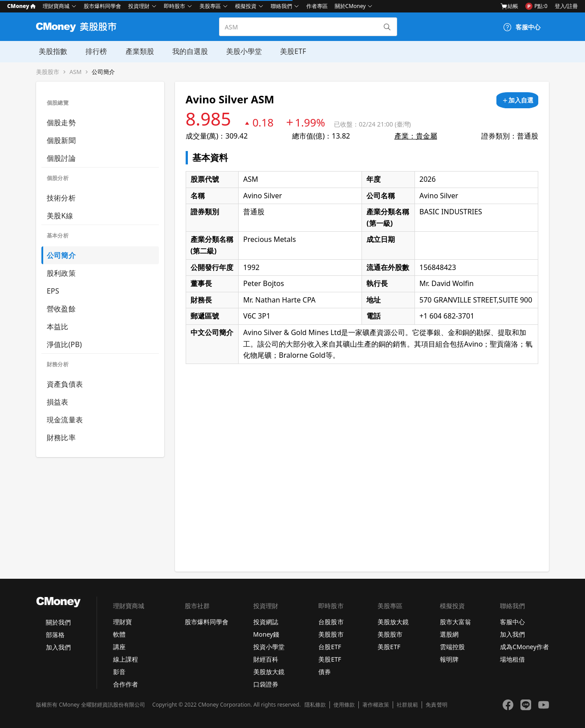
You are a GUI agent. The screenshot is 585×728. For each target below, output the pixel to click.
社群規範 (407, 705)
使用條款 (344, 705)
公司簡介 (103, 72)
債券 (325, 672)
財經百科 (266, 659)
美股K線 (60, 216)
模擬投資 (246, 6)
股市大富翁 (455, 622)
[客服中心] (522, 27)
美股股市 (48, 72)
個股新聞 (61, 140)
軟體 (119, 634)
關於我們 (58, 622)
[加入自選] (517, 100)
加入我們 (58, 647)
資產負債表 (65, 384)
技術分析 (61, 198)
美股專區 (210, 6)
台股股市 (331, 622)
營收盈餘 (61, 309)
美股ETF (288, 51)
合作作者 (126, 684)
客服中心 (512, 622)
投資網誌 (266, 622)
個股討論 (61, 158)
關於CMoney (350, 6)
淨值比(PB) (64, 344)
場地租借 (512, 659)
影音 (119, 672)
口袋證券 (266, 684)
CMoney (21, 6)
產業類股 (136, 51)
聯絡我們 (281, 6)
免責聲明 (436, 705)
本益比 (58, 327)
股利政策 (61, 273)
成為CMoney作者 (524, 647)
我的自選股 (186, 51)
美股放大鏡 (269, 672)
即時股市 (175, 6)
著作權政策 (376, 705)
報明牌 (449, 659)
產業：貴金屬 (416, 136)
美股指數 (50, 51)
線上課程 (126, 659)
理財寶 (122, 622)
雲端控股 (452, 647)
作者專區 (317, 6)
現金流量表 (65, 420)
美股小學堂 (239, 51)
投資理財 (139, 6)
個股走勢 (61, 123)
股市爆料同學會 (102, 6)
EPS (53, 291)
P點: (536, 6)
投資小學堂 (269, 647)
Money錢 (266, 634)
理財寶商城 (56, 6)
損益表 (58, 402)
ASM (75, 72)
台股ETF (330, 647)
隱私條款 (315, 705)
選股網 (449, 634)
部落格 (55, 635)
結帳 (509, 6)
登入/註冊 (566, 6)
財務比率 (61, 438)
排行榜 (93, 51)
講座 (119, 647)
